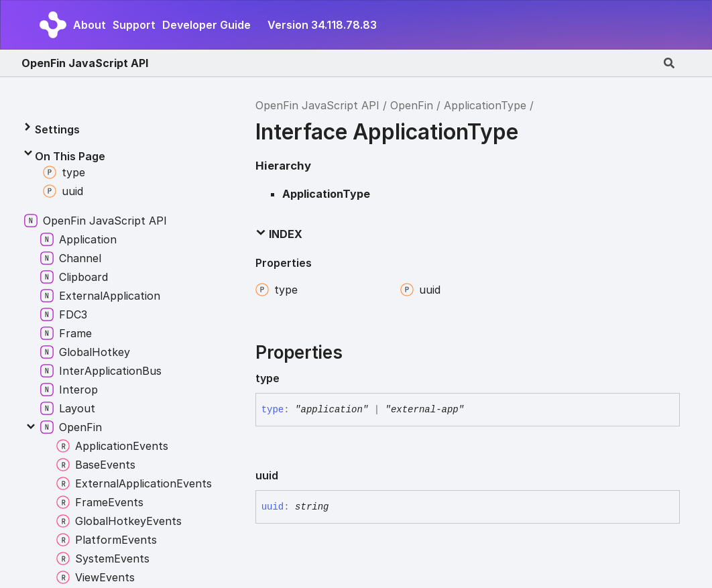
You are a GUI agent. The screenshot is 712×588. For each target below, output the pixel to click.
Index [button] (279, 234)
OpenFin (412, 105)
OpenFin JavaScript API (85, 63)
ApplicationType (485, 105)
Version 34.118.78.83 (322, 25)
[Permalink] (290, 378)
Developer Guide (206, 25)
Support (134, 25)
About (90, 25)
